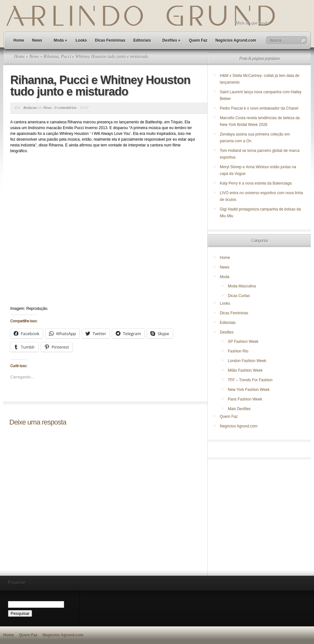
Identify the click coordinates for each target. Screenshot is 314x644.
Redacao (30, 108)
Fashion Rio (238, 351)
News (37, 40)
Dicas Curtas (239, 296)
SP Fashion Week (243, 342)
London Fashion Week (247, 361)
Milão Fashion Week (245, 370)
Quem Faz (198, 40)
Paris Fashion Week (245, 399)
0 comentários (65, 108)
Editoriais (142, 40)
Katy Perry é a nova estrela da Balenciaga (256, 183)
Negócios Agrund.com (236, 40)
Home (19, 40)
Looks (81, 40)
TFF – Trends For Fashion (250, 380)
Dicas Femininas (110, 40)
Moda (60, 40)
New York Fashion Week (249, 390)
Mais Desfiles (239, 409)
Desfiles (171, 40)
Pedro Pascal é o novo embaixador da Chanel (260, 108)
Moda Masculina (242, 286)
